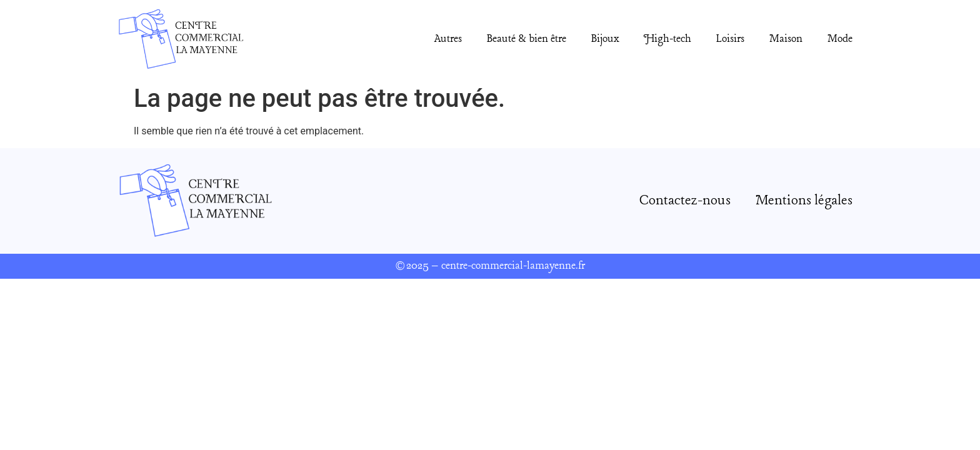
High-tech (667, 39)
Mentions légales (804, 201)
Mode (840, 39)
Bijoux (605, 39)
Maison (786, 39)
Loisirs (730, 39)
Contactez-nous (685, 201)
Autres (448, 39)
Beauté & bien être (527, 39)
